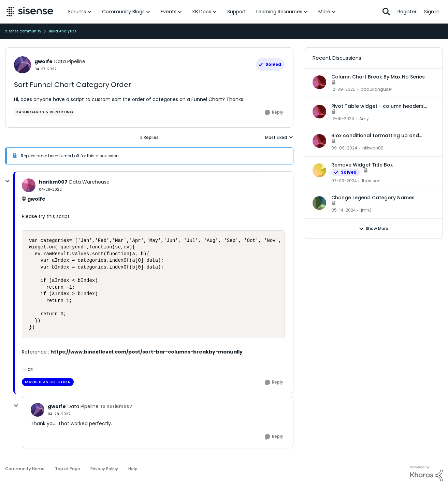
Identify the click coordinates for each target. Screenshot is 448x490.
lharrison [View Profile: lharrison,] (371, 181)
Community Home (25, 469)
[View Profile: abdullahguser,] (319, 82)
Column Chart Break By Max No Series (378, 77)
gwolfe (36, 199)
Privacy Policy (104, 469)
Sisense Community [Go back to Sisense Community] (23, 31)
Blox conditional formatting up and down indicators (375, 135)
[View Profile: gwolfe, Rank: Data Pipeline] (23, 65)
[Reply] (274, 113)
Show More (373, 229)
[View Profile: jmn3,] (319, 203)
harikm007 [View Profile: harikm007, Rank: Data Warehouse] (53, 182)
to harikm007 (116, 406)
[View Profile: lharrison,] (319, 170)
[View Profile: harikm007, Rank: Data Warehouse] (29, 185)
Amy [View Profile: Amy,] (364, 119)
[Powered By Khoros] (427, 474)
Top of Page (68, 469)
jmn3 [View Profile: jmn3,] (366, 210)
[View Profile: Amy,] (319, 112)
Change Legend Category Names (373, 198)
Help (133, 469)
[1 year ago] (343, 119)
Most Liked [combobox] (279, 138)
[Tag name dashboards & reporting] (44, 112)
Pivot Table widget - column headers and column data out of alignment (378, 106)
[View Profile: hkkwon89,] (319, 141)
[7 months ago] (343, 89)
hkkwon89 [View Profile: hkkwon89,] (373, 148)
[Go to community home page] (30, 12)
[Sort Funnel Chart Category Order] (50, 190)
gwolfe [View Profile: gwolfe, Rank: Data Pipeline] (44, 61)
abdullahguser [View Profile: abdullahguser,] (376, 89)
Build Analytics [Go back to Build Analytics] (62, 31)
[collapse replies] (8, 181)
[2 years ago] (344, 181)
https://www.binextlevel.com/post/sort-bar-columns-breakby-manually (147, 352)
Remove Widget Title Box (362, 165)
